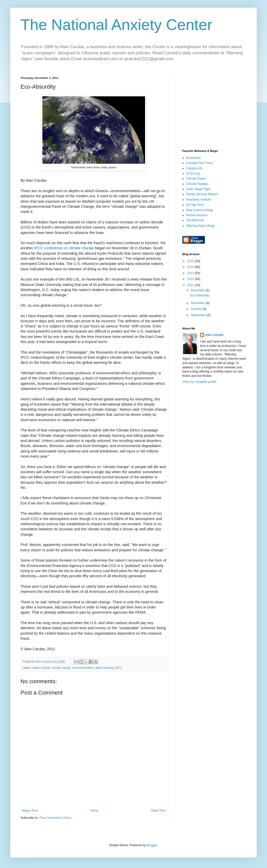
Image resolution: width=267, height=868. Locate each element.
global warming (105, 668)
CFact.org (193, 173)
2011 (191, 285)
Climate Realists (197, 184)
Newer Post (30, 811)
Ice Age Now (195, 205)
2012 (191, 279)
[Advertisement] (214, 108)
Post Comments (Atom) (55, 818)
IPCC (119, 668)
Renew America (197, 215)
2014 (191, 267)
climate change (61, 668)
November (198, 303)
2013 (191, 273)
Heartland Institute (199, 200)
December (198, 290)
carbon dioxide (41, 668)
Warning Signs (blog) (201, 226)
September (199, 315)
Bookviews (193, 158)
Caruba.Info (194, 168)
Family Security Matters (202, 194)
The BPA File (195, 220)
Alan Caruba (214, 335)
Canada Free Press (199, 163)
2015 (191, 261)
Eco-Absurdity (200, 295)
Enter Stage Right (198, 189)
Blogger (152, 845)
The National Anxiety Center (116, 25)
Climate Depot (196, 179)
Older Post (158, 811)
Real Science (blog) (200, 210)
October (197, 309)
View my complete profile (199, 382)
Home (94, 811)
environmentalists (83, 668)
